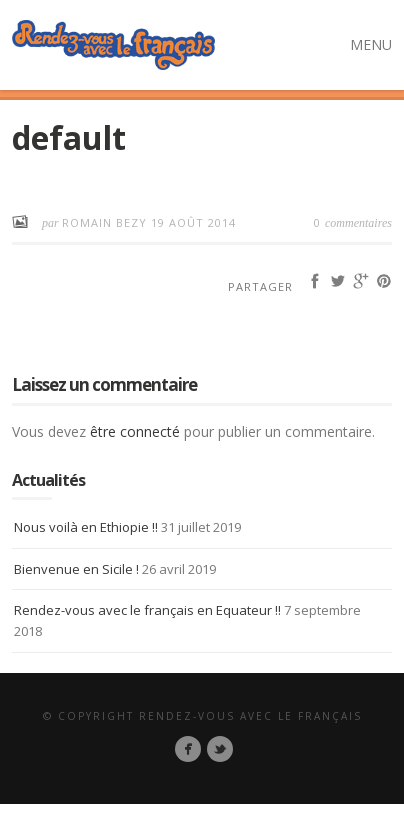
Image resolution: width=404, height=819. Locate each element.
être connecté (135, 431)
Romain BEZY (106, 222)
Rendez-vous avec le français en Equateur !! (147, 610)
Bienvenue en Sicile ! (76, 569)
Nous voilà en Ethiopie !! (86, 527)
